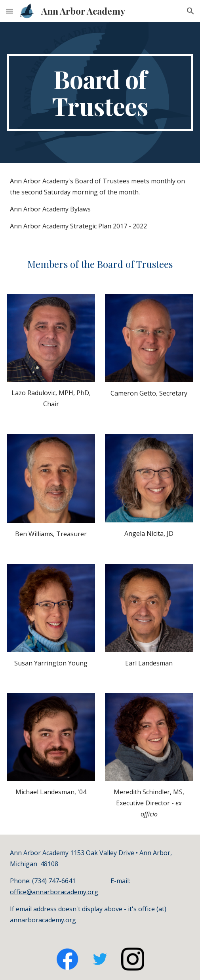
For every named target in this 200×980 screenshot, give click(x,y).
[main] (100, 92)
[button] (10, 11)
